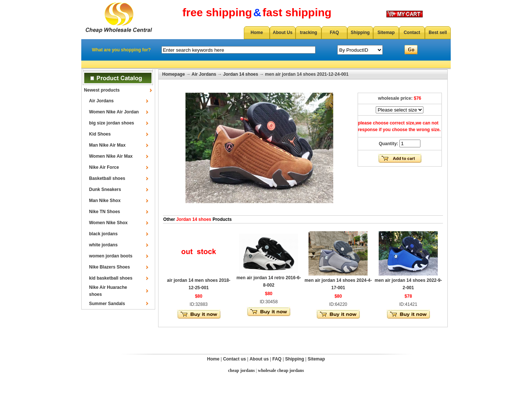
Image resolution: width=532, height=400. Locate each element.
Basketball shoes (107, 178)
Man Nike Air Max (107, 145)
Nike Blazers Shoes (110, 267)
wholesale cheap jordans (281, 370)
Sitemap (386, 33)
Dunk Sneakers (105, 189)
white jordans (103, 245)
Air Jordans (101, 101)
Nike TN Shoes (105, 212)
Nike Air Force (104, 167)
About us (259, 359)
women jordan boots (111, 256)
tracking (309, 33)
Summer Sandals (107, 304)
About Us (282, 33)
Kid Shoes (100, 134)
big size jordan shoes (112, 123)
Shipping (360, 33)
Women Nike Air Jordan (114, 112)
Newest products (102, 90)
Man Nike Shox (105, 201)
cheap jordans (241, 370)
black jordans (103, 234)
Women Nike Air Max (111, 156)
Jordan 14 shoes (241, 74)
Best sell (438, 33)
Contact (412, 33)
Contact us (235, 359)
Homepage (173, 74)
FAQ (335, 33)
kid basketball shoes (111, 278)
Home (257, 33)
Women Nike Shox (108, 223)
